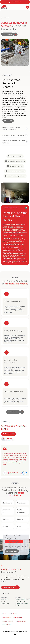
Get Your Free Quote (13, 412)
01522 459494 (18, 2)
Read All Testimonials (9, 434)
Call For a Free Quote (12, 551)
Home (4, 614)
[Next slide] (26, 473)
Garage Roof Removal (8, 621)
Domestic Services (7, 625)
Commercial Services (21, 621)
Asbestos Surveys (13, 614)
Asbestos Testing (7, 617)
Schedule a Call (8, 121)
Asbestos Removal (18, 617)
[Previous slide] (22, 473)
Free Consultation (8, 34)
